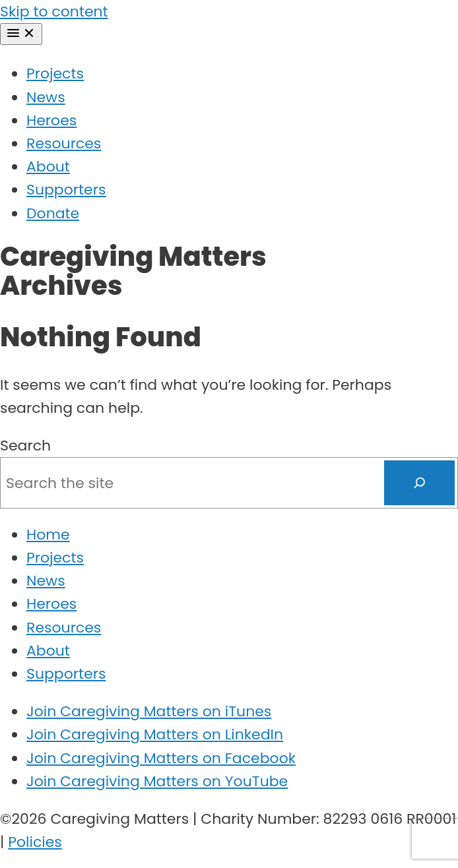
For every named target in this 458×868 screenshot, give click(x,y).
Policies (35, 842)
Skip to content (54, 12)
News (46, 97)
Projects (55, 74)
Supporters (66, 190)
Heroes (51, 120)
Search (25, 446)
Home (48, 535)
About (48, 167)
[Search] (420, 483)
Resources (64, 143)
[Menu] (21, 34)
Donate (53, 213)
